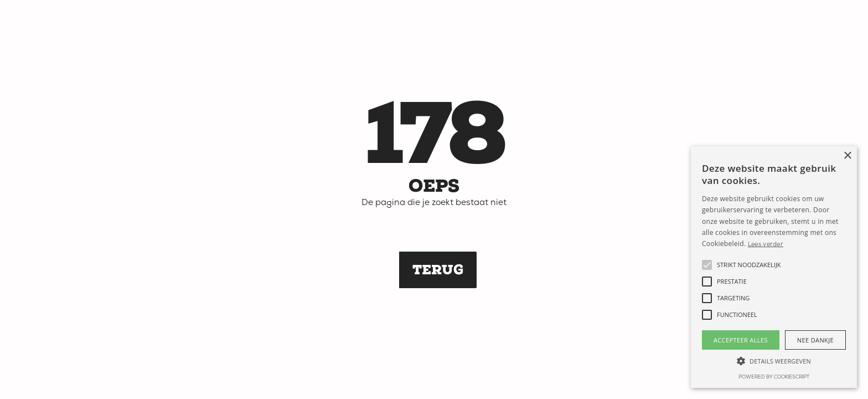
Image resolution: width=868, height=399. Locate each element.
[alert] (774, 267)
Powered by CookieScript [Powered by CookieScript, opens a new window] (774, 377)
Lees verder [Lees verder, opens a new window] (766, 245)
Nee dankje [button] (815, 340)
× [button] (847, 156)
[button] (707, 265)
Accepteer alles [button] (741, 340)
